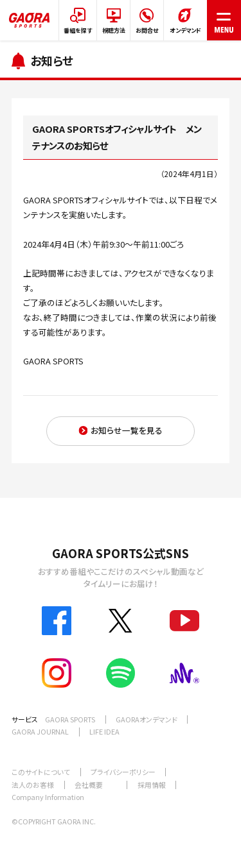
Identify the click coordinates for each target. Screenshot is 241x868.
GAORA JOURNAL (40, 731)
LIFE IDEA (104, 731)
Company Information (48, 797)
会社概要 (89, 785)
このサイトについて (41, 772)
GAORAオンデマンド (147, 719)
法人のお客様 (33, 785)
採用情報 (152, 785)
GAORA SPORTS (70, 719)
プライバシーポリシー (123, 772)
